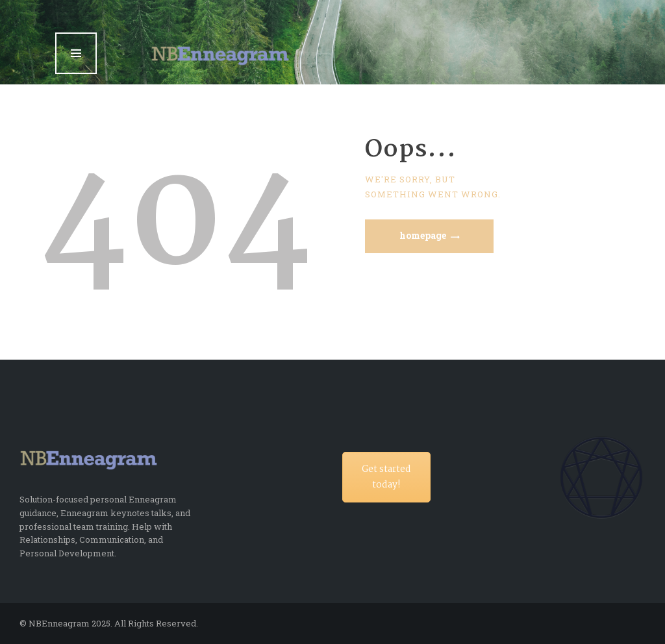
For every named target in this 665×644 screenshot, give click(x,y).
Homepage (423, 235)
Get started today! (386, 477)
